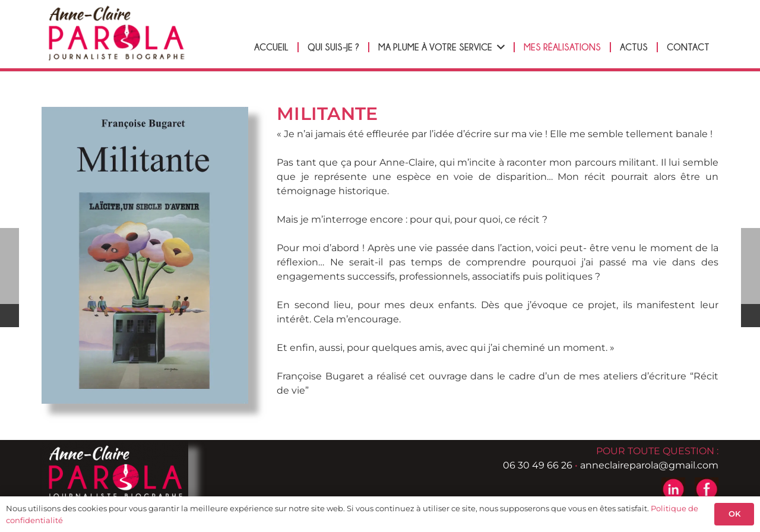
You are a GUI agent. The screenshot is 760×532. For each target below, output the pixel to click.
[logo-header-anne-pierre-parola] (116, 33)
